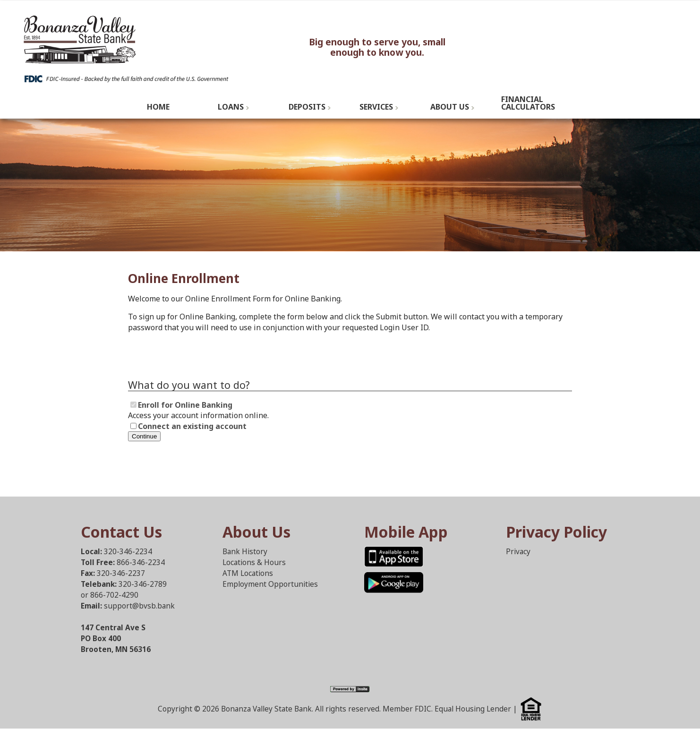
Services (376, 107)
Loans (231, 107)
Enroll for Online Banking (185, 405)
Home (158, 107)
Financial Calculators (528, 103)
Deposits (307, 107)
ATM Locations (248, 573)
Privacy (518, 552)
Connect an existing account (192, 426)
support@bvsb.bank (139, 606)
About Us (450, 107)
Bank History (245, 552)
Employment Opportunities (270, 584)
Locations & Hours (254, 562)
